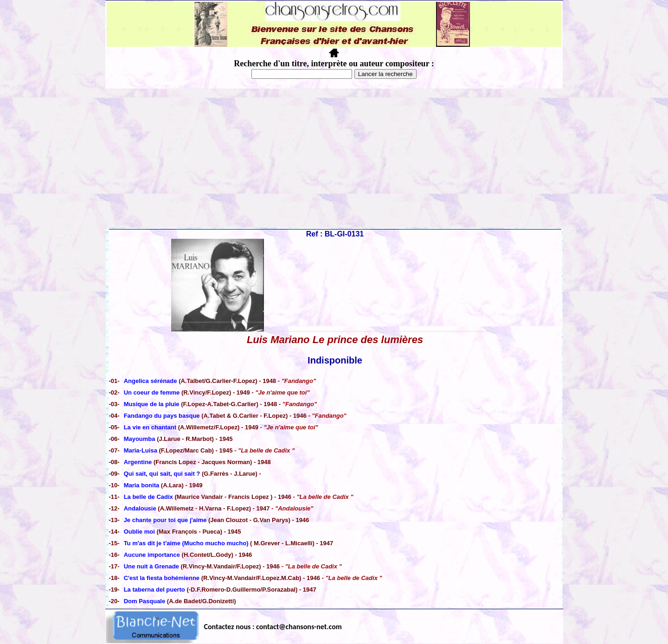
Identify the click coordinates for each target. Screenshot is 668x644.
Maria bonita (142, 485)
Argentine (138, 462)
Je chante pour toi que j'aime (166, 520)
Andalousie (140, 508)
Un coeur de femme (152, 392)
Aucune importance (152, 555)
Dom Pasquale (145, 601)
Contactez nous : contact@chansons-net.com (273, 627)
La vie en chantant (150, 427)
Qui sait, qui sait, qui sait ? (162, 474)
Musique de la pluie (152, 404)
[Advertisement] (334, 158)
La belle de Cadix (149, 497)
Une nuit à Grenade (151, 566)
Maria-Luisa (141, 450)
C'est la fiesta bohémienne (162, 578)
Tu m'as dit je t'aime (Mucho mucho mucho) (186, 543)
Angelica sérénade (151, 381)
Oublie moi (140, 532)
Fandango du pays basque (163, 416)
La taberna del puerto (154, 590)
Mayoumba (140, 439)
